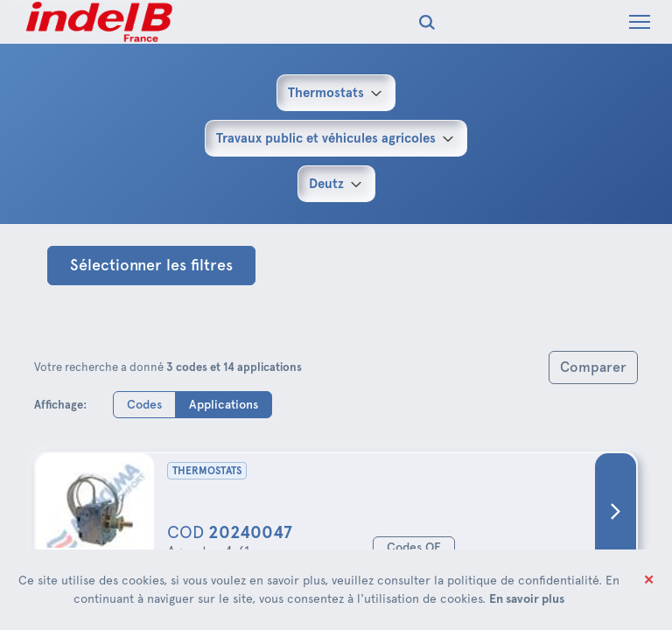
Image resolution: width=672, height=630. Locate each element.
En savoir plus (527, 598)
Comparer (593, 367)
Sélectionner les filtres (151, 265)
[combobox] (336, 93)
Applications (224, 404)
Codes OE (414, 547)
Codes (144, 404)
